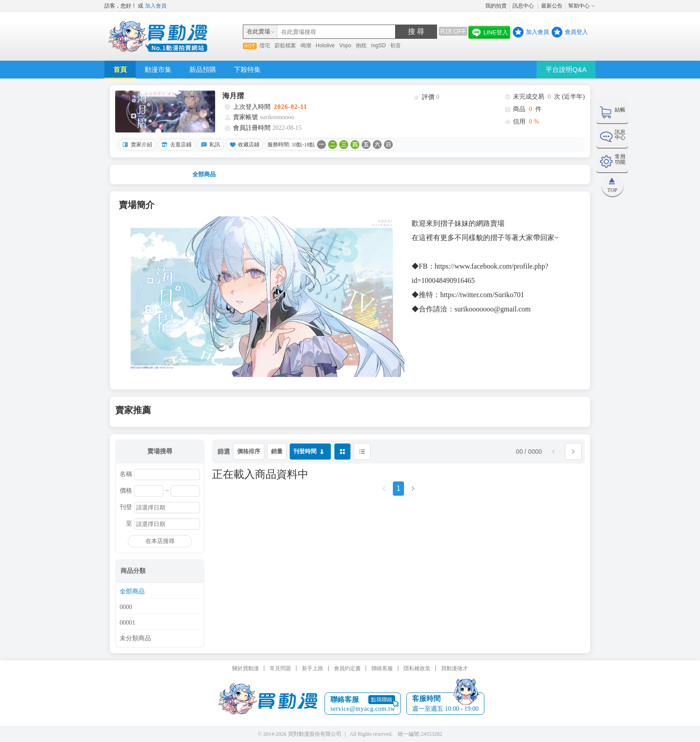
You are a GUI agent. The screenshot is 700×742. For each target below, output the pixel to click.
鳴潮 (306, 46)
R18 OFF (453, 31)
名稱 (126, 474)
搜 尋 (416, 31)
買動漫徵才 (454, 668)
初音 (396, 46)
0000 (126, 607)
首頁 (120, 69)
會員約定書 (347, 668)
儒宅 (265, 46)
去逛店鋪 (175, 145)
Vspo (345, 46)
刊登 (126, 507)
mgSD (378, 46)
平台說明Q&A (566, 69)
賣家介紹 (136, 145)
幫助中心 (579, 6)
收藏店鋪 (243, 145)
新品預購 (203, 69)
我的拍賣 (496, 6)
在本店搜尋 (160, 541)
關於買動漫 (246, 668)
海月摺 (233, 96)
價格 (126, 491)
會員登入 (576, 32)
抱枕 (361, 46)
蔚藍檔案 (285, 46)
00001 (127, 623)
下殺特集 (247, 69)
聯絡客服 (382, 668)
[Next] (413, 491)
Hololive (325, 46)
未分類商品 (135, 638)
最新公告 (552, 6)
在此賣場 (258, 31)
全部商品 (204, 174)
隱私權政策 (417, 668)
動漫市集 (158, 69)
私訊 (209, 145)
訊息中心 (524, 6)
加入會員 (156, 6)
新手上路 (312, 668)
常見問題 (280, 668)
